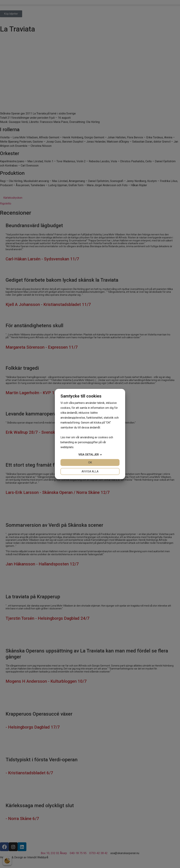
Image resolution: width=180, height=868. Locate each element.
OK (90, 462)
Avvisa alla (90, 471)
